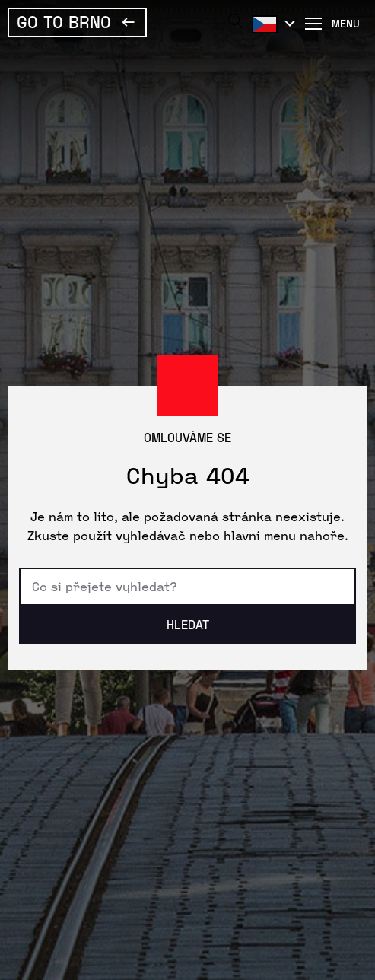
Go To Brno (64, 21)
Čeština (271, 24)
